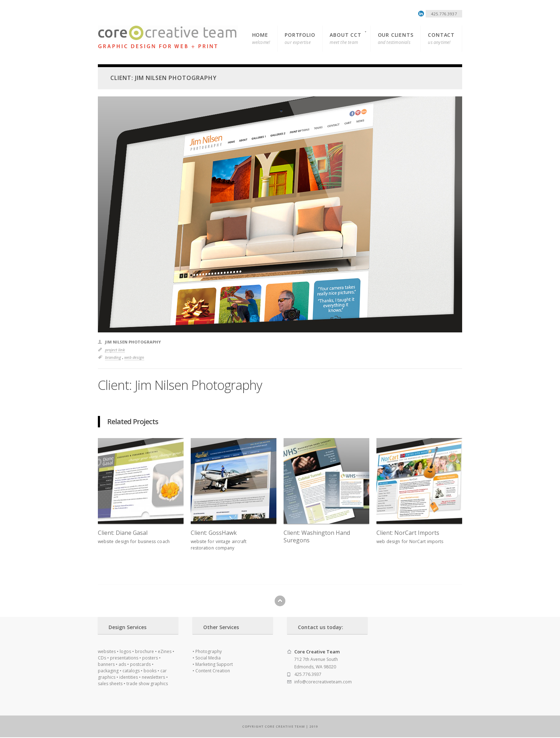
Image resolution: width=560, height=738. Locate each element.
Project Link (115, 350)
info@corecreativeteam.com (323, 682)
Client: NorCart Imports (408, 533)
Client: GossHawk (214, 533)
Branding (113, 357)
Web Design (134, 357)
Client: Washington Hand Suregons (317, 537)
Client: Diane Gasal (123, 533)
